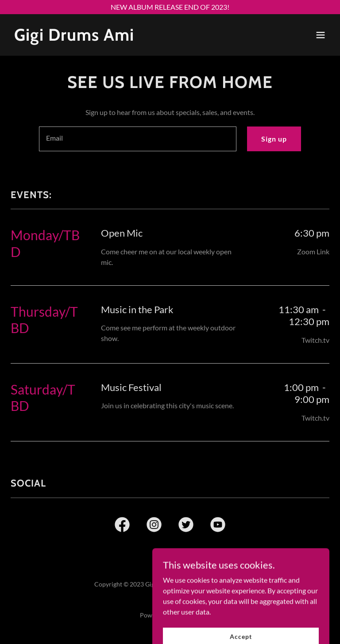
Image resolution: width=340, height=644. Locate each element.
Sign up (274, 139)
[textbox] (138, 139)
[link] (74, 38)
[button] (321, 35)
